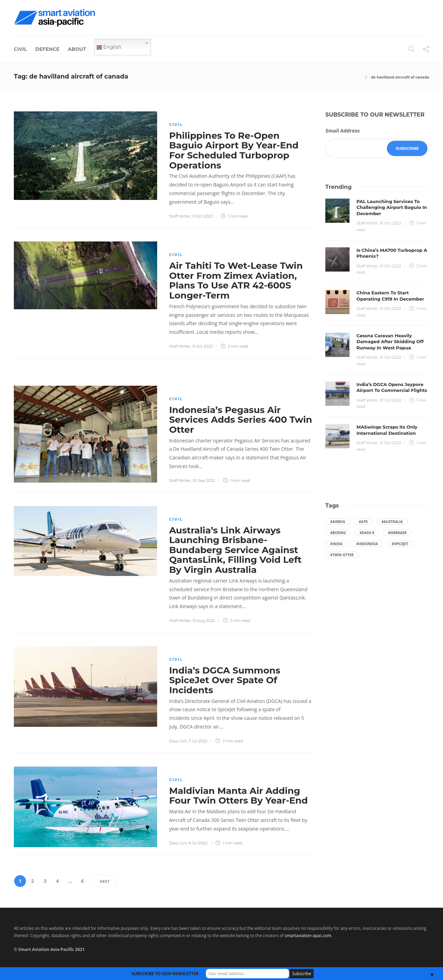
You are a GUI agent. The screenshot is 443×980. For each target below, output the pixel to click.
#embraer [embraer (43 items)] (397, 533)
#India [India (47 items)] (336, 544)
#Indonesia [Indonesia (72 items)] (367, 544)
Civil (20, 49)
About (77, 49)
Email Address (343, 131)
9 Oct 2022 (202, 216)
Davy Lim (178, 741)
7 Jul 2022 (198, 741)
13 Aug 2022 (204, 621)
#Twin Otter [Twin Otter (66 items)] (342, 555)
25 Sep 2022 (204, 480)
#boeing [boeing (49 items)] (338, 533)
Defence (47, 49)
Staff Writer (180, 216)
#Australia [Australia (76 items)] (392, 522)
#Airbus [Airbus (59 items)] (338, 522)
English (109, 47)
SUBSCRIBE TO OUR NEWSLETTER (165, 974)
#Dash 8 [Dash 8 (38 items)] (367, 533)
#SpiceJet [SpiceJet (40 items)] (400, 544)
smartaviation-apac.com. (309, 936)
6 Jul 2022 (198, 843)
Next (105, 881)
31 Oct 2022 (390, 223)
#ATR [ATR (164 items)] (363, 522)
